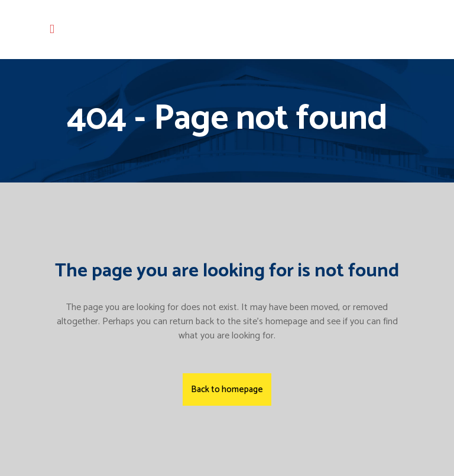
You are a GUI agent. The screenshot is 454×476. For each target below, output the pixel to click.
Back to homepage (227, 389)
